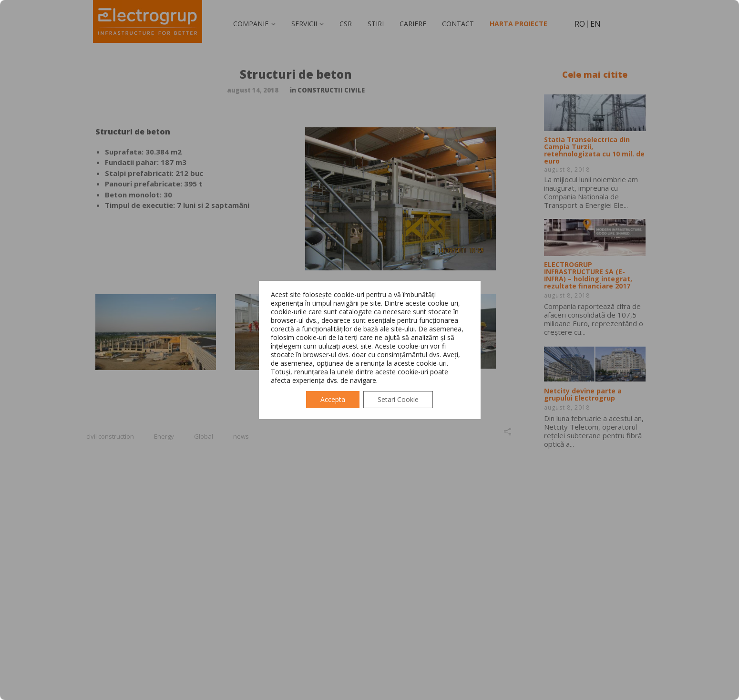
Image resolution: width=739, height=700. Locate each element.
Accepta (333, 399)
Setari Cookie (398, 399)
